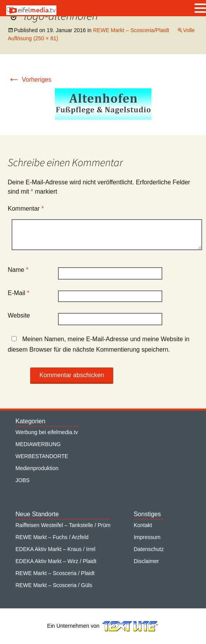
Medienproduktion (37, 468)
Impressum (147, 537)
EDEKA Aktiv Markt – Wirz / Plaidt (56, 561)
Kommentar (26, 209)
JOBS (23, 480)
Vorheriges (30, 80)
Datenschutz (149, 549)
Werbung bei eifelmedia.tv (47, 432)
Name (18, 270)
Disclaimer (146, 561)
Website (19, 315)
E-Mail (19, 293)
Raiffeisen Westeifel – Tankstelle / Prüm (63, 525)
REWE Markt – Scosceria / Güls (54, 585)
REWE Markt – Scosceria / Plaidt (55, 573)
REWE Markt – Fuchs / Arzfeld (52, 537)
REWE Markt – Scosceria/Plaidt (131, 30)
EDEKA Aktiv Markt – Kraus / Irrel (55, 549)
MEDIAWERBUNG (38, 444)
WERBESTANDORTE (42, 456)
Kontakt (143, 525)
